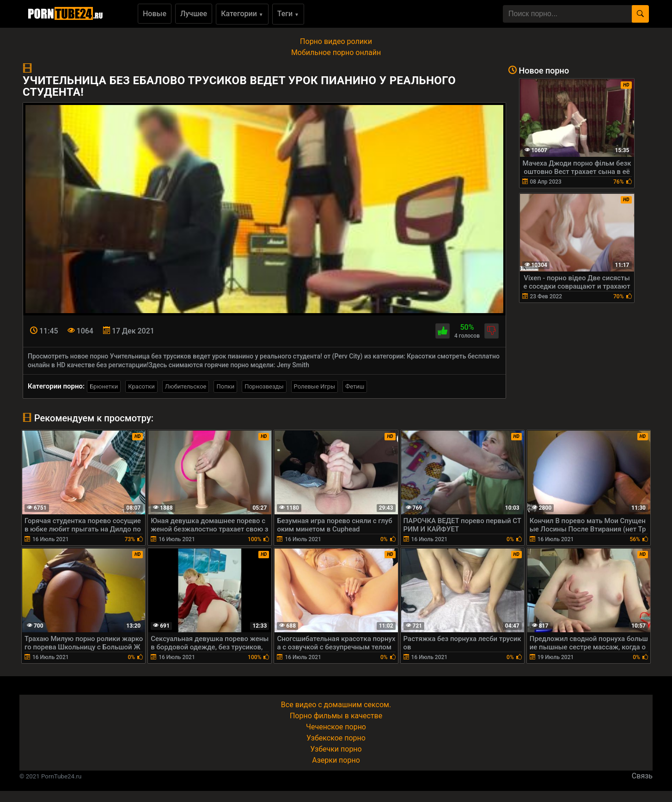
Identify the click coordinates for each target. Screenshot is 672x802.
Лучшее (194, 14)
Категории (242, 14)
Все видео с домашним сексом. (336, 705)
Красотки (141, 386)
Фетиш (355, 386)
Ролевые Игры (315, 386)
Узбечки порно (336, 749)
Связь (642, 776)
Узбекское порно (336, 738)
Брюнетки (104, 386)
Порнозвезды (264, 386)
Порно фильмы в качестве (336, 716)
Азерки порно (336, 760)
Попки (225, 386)
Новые (155, 14)
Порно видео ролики (336, 41)
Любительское (186, 386)
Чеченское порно (336, 727)
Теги (288, 14)
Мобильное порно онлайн (336, 52)
